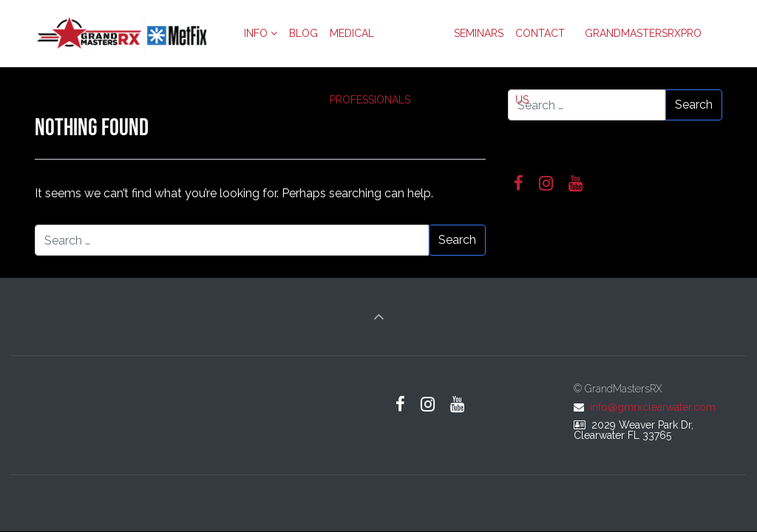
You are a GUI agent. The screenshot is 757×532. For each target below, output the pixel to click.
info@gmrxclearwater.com (653, 407)
